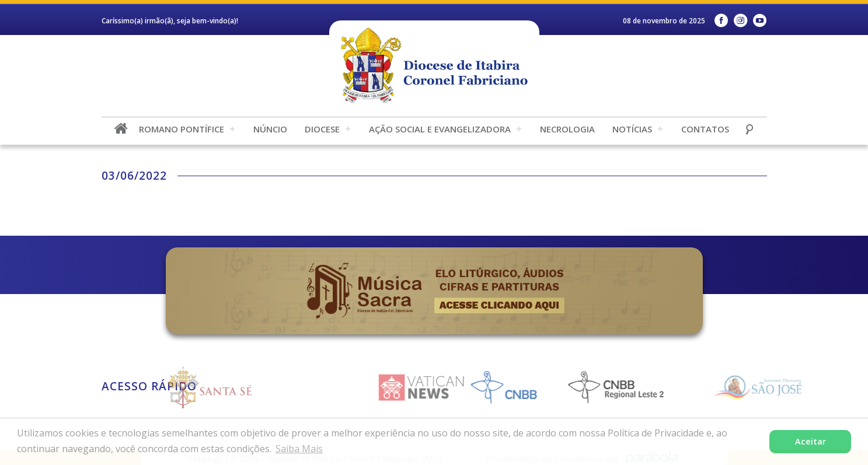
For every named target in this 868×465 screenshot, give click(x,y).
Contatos (705, 129)
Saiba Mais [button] (299, 449)
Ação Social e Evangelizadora (440, 129)
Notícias (632, 129)
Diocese (322, 129)
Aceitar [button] (811, 441)
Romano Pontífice (182, 129)
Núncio (270, 129)
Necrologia (567, 129)
